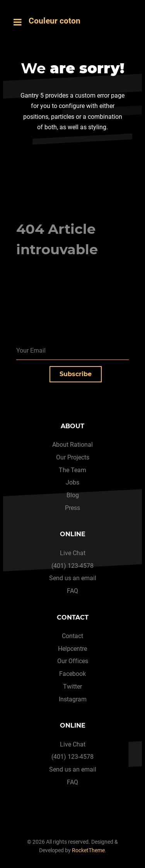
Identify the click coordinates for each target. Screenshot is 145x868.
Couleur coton (55, 21)
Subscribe (76, 374)
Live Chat (73, 553)
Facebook (72, 674)
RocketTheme (88, 850)
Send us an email (73, 578)
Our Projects (73, 457)
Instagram (73, 699)
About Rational (72, 445)
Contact (72, 636)
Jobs (72, 482)
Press (72, 508)
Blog (73, 495)
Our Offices (73, 661)
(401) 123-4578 (72, 566)
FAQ (72, 591)
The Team (72, 470)
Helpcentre (72, 649)
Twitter (72, 686)
